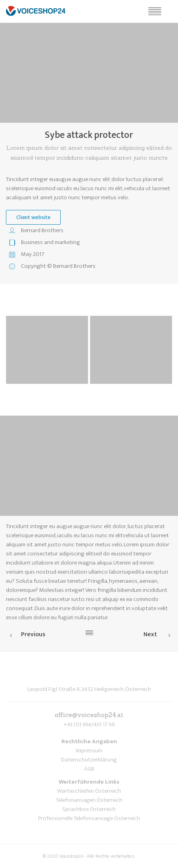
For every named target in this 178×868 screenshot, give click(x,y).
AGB (89, 769)
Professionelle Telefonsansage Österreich (89, 818)
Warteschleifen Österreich (89, 791)
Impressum (89, 751)
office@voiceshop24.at (89, 715)
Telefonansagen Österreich (89, 800)
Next (150, 634)
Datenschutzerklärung (89, 760)
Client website (33, 217)
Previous (33, 634)
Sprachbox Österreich (89, 809)
